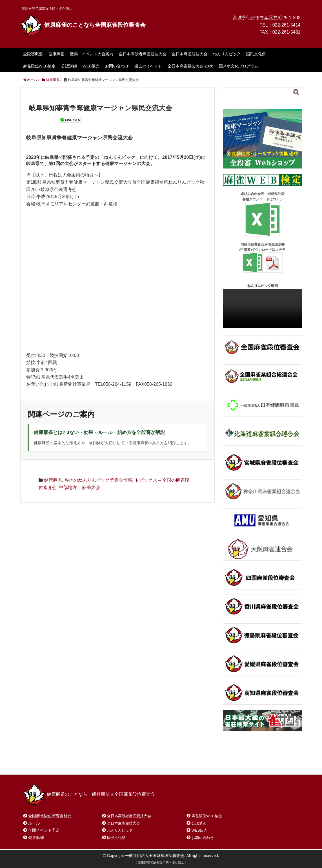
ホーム (36, 763)
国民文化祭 (256, 54)
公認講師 (69, 66)
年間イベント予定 (44, 830)
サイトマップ (105, 763)
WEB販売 (91, 66)
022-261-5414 (287, 25)
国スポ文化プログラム (239, 66)
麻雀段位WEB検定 (39, 66)
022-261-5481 (287, 32)
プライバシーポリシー (148, 763)
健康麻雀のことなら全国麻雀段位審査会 (83, 25)
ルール (34, 823)
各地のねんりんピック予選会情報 (98, 480)
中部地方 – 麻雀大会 (79, 487)
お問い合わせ (117, 66)
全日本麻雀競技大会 (190, 54)
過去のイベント (148, 66)
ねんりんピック (227, 54)
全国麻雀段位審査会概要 (50, 816)
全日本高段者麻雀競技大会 (143, 54)
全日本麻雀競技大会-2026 (190, 66)
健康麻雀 (56, 54)
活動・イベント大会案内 (92, 54)
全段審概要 (33, 54)
